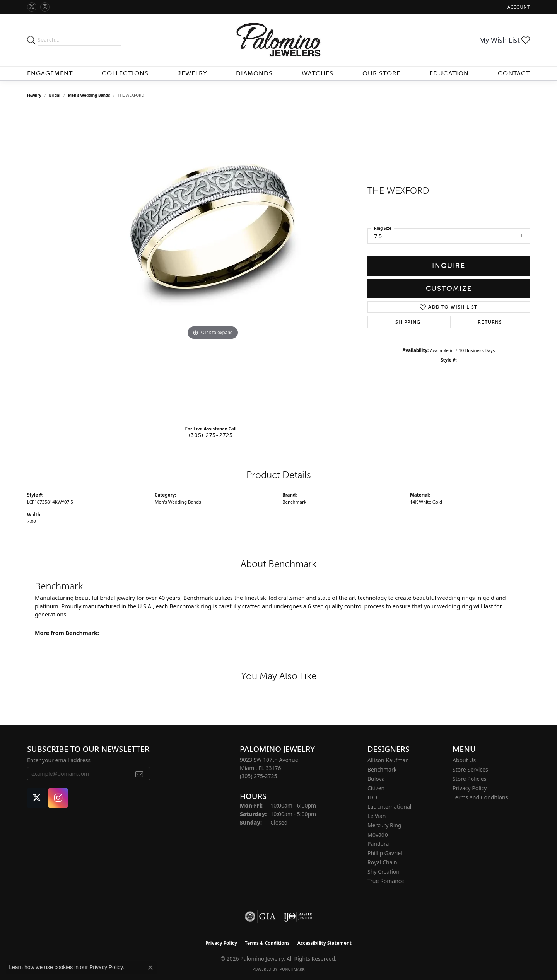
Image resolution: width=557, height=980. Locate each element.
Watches (318, 73)
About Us (464, 760)
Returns (490, 322)
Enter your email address (59, 760)
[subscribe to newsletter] (139, 774)
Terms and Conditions (480, 797)
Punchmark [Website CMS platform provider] (292, 969)
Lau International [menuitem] (389, 807)
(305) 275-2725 (211, 435)
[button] (518, 7)
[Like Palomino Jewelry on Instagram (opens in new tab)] (45, 7)
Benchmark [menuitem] (382, 769)
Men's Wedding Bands (89, 95)
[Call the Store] (259, 776)
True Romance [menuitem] (386, 881)
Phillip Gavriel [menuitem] (385, 853)
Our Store (381, 73)
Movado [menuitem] (378, 834)
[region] (213, 265)
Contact (514, 73)
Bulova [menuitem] (376, 779)
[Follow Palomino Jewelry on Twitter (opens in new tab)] (32, 7)
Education (449, 73)
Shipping (408, 322)
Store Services (470, 769)
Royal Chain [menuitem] (382, 862)
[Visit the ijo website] (298, 917)
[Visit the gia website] (260, 917)
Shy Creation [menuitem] (384, 872)
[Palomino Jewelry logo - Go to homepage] (279, 40)
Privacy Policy (470, 788)
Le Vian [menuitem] (377, 816)
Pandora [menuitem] (378, 844)
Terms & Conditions (267, 943)
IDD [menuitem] (372, 797)
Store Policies (469, 779)
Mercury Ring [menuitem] (384, 825)
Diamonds (254, 73)
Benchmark (294, 502)
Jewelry (192, 73)
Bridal (55, 95)
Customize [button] (449, 289)
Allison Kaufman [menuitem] (388, 760)
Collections (125, 73)
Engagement (50, 73)
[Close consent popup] (150, 968)
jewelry (34, 95)
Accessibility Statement (325, 943)
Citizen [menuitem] (376, 788)
